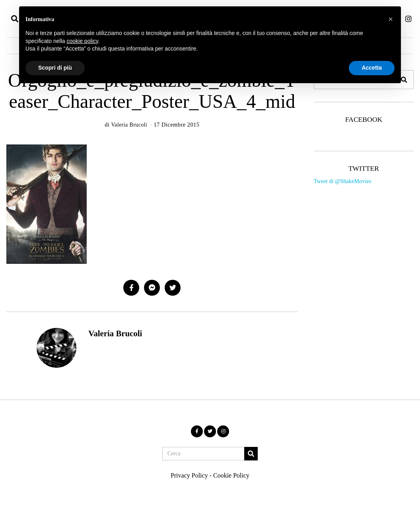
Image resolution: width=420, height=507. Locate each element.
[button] (251, 454)
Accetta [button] (372, 68)
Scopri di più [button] (55, 68)
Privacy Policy (189, 475)
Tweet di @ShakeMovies (343, 181)
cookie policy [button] (83, 41)
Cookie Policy (231, 475)
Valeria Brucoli (115, 333)
